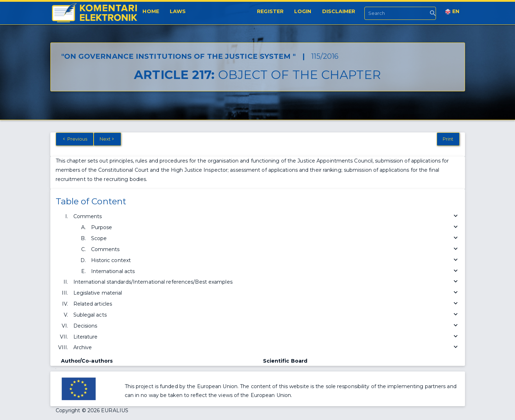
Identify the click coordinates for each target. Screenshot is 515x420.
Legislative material (267, 293)
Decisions (267, 326)
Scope (275, 239)
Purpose (275, 228)
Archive (267, 348)
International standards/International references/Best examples (267, 282)
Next (108, 139)
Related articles (267, 304)
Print (448, 139)
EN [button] (452, 12)
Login (303, 11)
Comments (267, 217)
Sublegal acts (267, 315)
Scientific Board (285, 361)
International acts (275, 271)
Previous (75, 139)
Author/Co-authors (87, 361)
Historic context (275, 260)
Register (270, 11)
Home (151, 11)
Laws (178, 11)
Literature (267, 337)
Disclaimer (339, 11)
